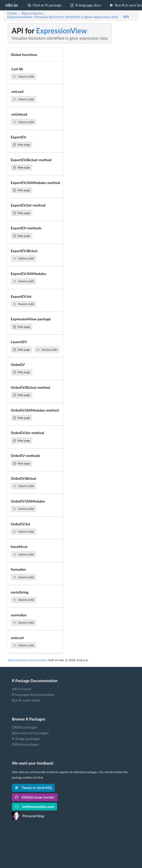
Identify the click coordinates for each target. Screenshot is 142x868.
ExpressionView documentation (28, 660)
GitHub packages (25, 744)
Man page (22, 144)
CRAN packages (25, 727)
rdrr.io (11, 5)
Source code (24, 76)
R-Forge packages (26, 739)
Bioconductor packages (30, 733)
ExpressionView (61, 31)
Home (12, 13)
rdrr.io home (22, 689)
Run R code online (26, 700)
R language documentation (33, 694)
